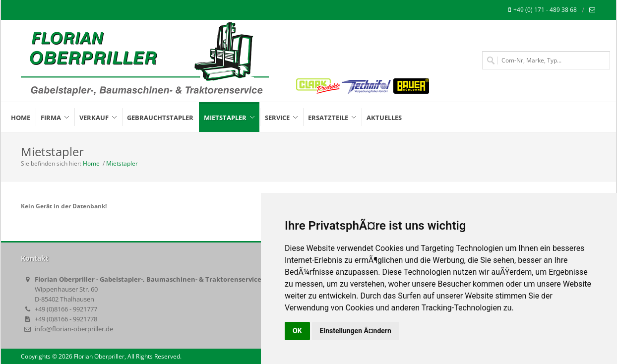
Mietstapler (122, 163)
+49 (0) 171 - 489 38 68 (543, 10)
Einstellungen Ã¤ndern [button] (356, 331)
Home (91, 163)
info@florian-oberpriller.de (74, 329)
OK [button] (297, 331)
